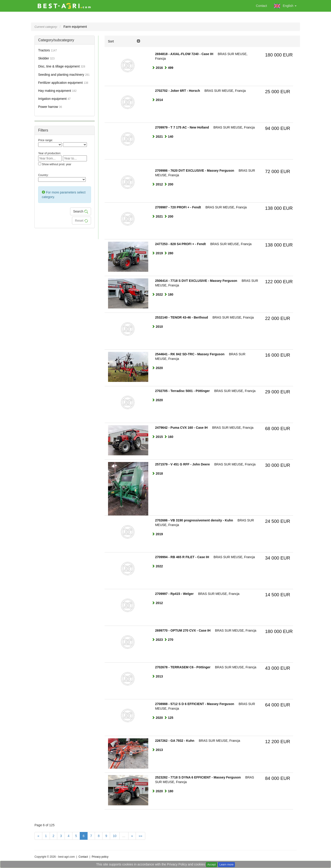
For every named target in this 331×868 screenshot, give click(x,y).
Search (80, 211)
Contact (261, 6)
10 (115, 836)
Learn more (226, 865)
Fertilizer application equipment (63, 83)
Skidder (46, 58)
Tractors (47, 50)
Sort (124, 41)
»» (140, 836)
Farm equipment (75, 27)
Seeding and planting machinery (64, 75)
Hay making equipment (57, 91)
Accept (212, 865)
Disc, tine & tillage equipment (62, 66)
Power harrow (50, 107)
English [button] (285, 6)
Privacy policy (100, 857)
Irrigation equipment (54, 99)
